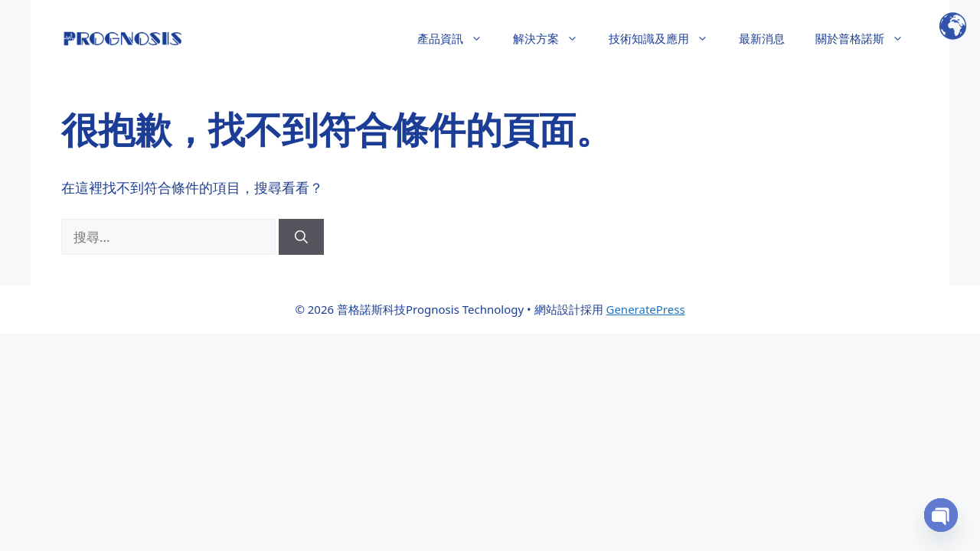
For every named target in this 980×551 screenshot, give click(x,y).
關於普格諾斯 (867, 38)
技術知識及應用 (666, 38)
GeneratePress (645, 309)
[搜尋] (301, 237)
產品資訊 (457, 38)
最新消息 (762, 38)
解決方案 (553, 38)
